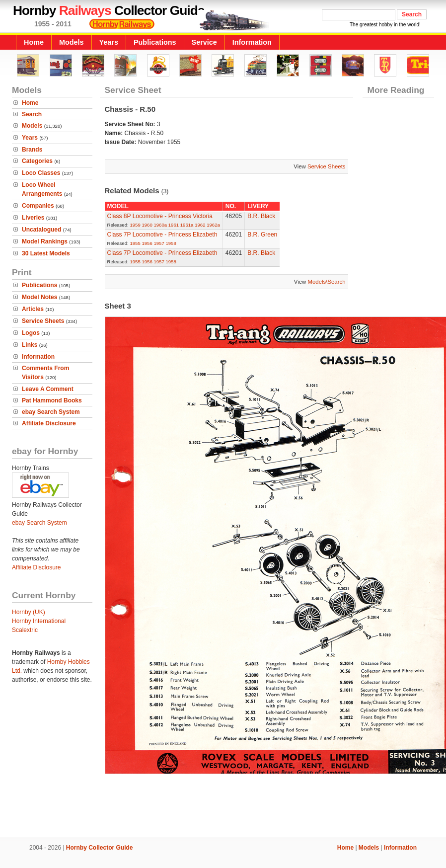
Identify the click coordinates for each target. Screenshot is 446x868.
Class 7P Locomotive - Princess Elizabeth (162, 235)
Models (72, 42)
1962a (213, 225)
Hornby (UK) (29, 612)
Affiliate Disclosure (49, 423)
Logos (31, 333)
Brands (32, 150)
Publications (155, 42)
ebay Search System (51, 412)
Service (204, 42)
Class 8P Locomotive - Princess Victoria (160, 216)
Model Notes (39, 297)
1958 (171, 243)
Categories (37, 161)
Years (109, 42)
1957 (159, 243)
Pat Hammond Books (52, 400)
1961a (187, 225)
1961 (174, 225)
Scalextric (25, 630)
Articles (33, 309)
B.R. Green (262, 235)
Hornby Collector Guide (100, 848)
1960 (147, 225)
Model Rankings (45, 241)
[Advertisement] (223, 804)
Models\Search (327, 282)
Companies (38, 206)
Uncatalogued (41, 230)
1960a (160, 225)
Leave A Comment (48, 389)
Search (32, 114)
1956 (147, 243)
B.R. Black (261, 216)
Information (252, 42)
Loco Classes (41, 173)
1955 (135, 243)
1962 (200, 225)
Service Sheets (43, 321)
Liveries (33, 218)
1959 (135, 225)
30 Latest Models (46, 253)
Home (34, 42)
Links (30, 345)
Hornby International (39, 621)
